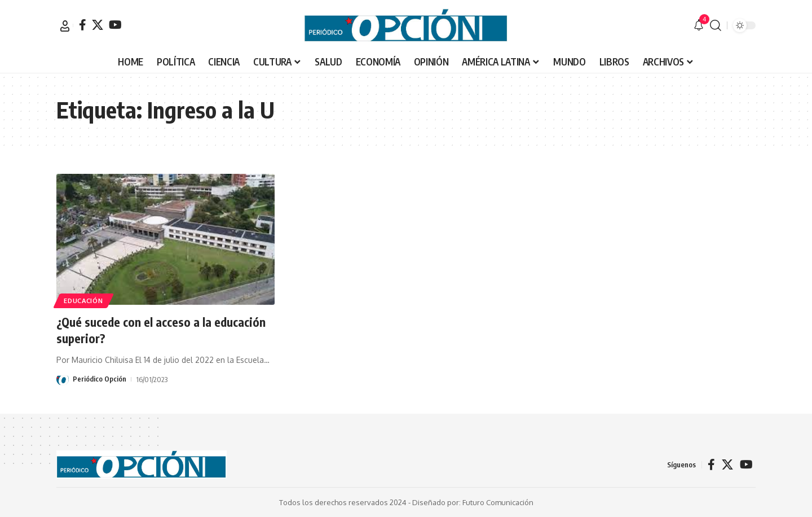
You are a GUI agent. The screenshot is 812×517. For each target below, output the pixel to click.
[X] (98, 25)
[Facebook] (83, 25)
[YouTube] (115, 25)
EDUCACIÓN (85, 300)
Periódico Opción (100, 379)
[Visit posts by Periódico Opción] (63, 379)
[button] (65, 26)
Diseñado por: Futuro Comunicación (473, 502)
